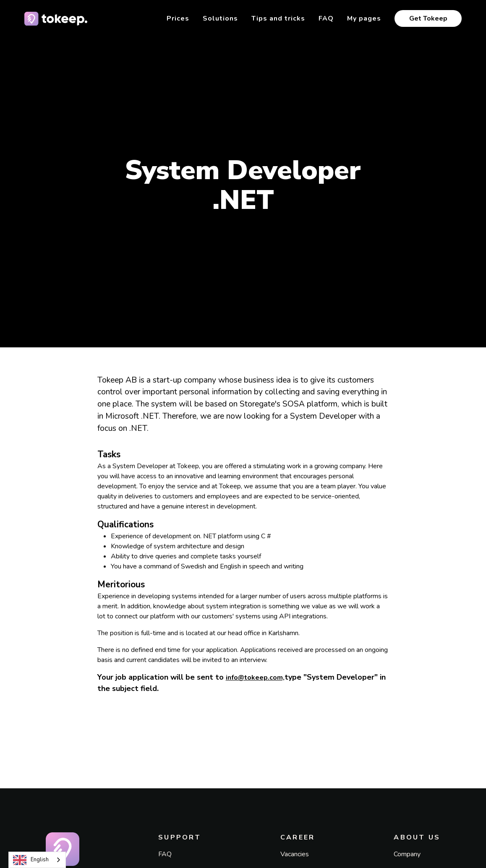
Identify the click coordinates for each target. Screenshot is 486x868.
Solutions (220, 18)
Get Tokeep (428, 18)
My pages (364, 18)
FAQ (326, 18)
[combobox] (37, 860)
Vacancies (295, 854)
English (31, 860)
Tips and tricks (278, 18)
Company (407, 854)
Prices (178, 18)
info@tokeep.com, (255, 678)
